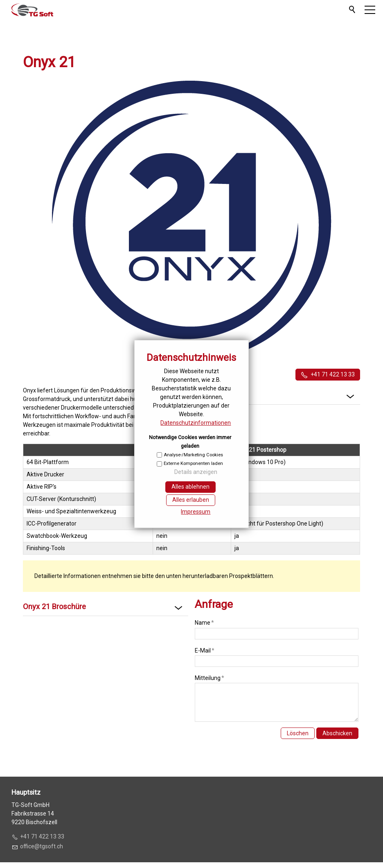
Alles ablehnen (190, 487)
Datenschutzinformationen (196, 423)
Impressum (196, 512)
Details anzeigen (196, 472)
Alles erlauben (191, 500)
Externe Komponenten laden (193, 463)
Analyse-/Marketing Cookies (193, 455)
